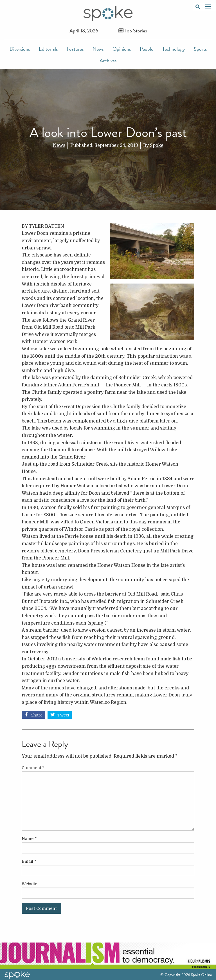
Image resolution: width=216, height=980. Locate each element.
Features (75, 49)
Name (29, 839)
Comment (33, 768)
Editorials (48, 49)
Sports (200, 49)
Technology (174, 49)
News (98, 49)
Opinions (122, 49)
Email (29, 861)
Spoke (157, 145)
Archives (108, 60)
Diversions (20, 49)
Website (29, 884)
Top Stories (132, 31)
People (147, 49)
